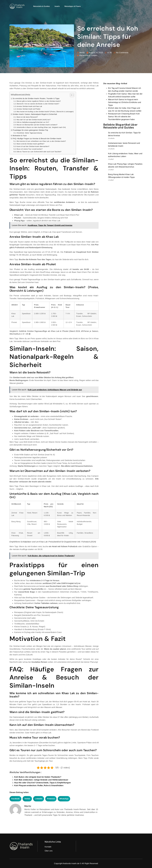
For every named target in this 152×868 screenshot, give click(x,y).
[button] (15, 799)
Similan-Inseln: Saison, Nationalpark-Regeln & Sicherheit (35, 114)
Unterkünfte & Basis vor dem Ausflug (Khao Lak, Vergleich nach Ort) (41, 127)
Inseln (57, 6)
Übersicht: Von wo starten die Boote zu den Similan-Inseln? (38, 104)
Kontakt (48, 847)
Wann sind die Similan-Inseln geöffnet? (30, 144)
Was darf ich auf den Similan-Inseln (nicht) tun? (33, 120)
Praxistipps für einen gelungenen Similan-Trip (30, 130)
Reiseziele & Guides (42, 6)
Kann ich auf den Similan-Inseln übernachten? (33, 146)
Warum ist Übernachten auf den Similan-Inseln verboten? (37, 125)
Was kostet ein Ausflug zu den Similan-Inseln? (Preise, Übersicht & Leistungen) (45, 112)
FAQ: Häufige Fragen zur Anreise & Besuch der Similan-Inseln (37, 139)
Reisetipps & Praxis (73, 6)
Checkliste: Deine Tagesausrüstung (29, 133)
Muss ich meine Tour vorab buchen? (30, 149)
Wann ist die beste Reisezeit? (27, 117)
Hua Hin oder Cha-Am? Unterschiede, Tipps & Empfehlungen (43, 783)
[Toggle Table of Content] (71, 95)
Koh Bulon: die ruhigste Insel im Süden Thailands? (38, 777)
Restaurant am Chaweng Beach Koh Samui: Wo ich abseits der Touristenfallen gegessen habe (124, 117)
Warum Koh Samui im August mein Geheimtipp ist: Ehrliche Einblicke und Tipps (125, 102)
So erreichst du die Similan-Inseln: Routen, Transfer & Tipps (36, 98)
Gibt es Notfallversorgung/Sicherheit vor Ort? (33, 122)
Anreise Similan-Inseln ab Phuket (28, 109)
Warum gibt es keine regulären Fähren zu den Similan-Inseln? (39, 101)
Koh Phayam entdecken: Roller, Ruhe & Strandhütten (39, 785)
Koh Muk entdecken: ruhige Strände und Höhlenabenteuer (41, 780)
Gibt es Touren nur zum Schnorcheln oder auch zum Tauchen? (39, 152)
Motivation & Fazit (20, 136)
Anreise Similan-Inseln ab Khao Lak (29, 106)
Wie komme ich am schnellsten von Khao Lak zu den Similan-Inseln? (41, 141)
